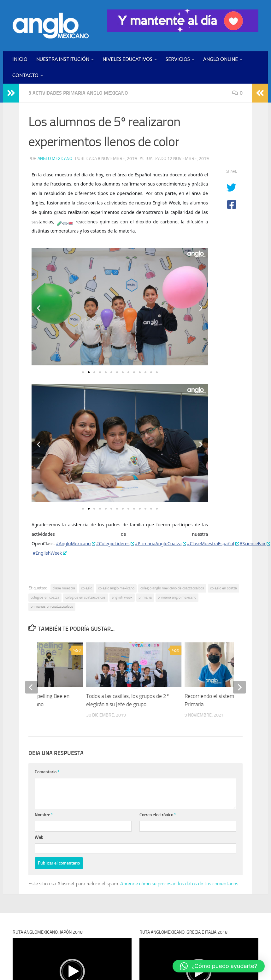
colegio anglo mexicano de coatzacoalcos (172, 588)
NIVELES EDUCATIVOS (127, 59)
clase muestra (64, 588)
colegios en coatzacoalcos (85, 597)
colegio (87, 588)
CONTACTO (25, 75)
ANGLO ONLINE (221, 59)
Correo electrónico (158, 815)
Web (39, 837)
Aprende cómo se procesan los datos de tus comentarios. (180, 884)
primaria (145, 597)
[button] (39, 308)
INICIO (20, 59)
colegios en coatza (45, 597)
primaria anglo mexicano (177, 597)
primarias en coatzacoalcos (52, 606)
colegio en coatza (224, 588)
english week (122, 597)
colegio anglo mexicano (116, 588)
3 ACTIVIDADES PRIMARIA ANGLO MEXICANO (78, 93)
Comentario (47, 772)
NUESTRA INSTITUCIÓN (63, 59)
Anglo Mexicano (55, 159)
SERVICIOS (178, 59)
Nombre (44, 815)
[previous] (32, 687)
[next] (239, 687)
